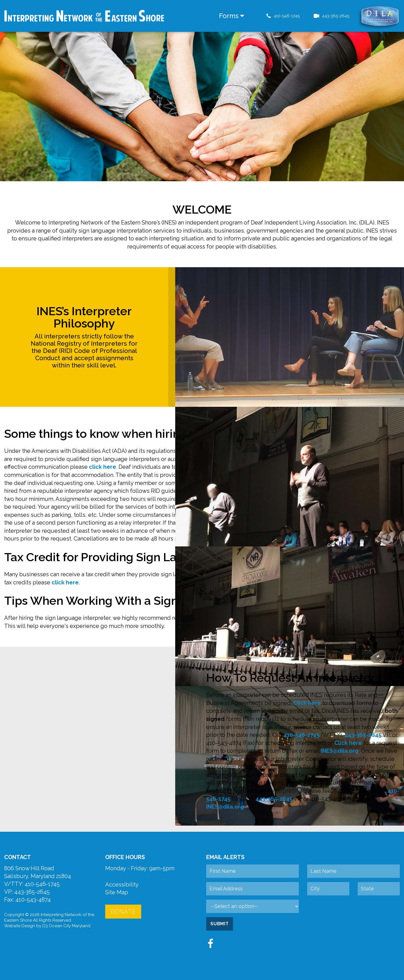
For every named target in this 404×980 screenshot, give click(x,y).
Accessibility (122, 885)
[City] (328, 889)
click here (103, 467)
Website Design (20, 926)
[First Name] (252, 871)
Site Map (117, 892)
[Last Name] (353, 871)
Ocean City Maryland (70, 926)
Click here (307, 703)
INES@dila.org (340, 751)
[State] (379, 889)
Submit (220, 924)
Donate (123, 912)
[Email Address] (252, 889)
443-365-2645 (336, 16)
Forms (232, 16)
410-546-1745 (287, 16)
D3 (45, 926)
